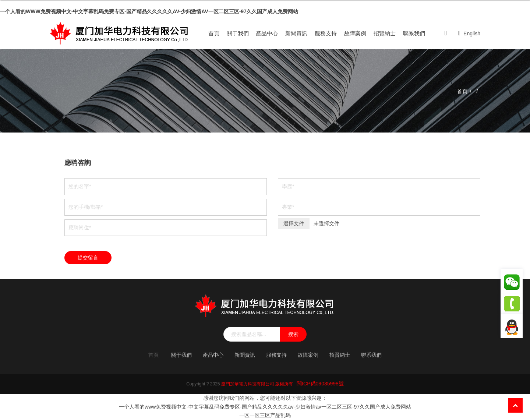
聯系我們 (414, 33)
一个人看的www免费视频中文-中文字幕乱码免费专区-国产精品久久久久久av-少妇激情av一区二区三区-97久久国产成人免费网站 (149, 11)
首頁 (214, 33)
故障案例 (355, 33)
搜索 (293, 334)
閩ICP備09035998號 (320, 384)
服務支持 (326, 33)
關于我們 (238, 33)
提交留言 (88, 258)
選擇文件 (294, 223)
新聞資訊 (296, 33)
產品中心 (267, 33)
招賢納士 (385, 33)
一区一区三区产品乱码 (265, 415)
